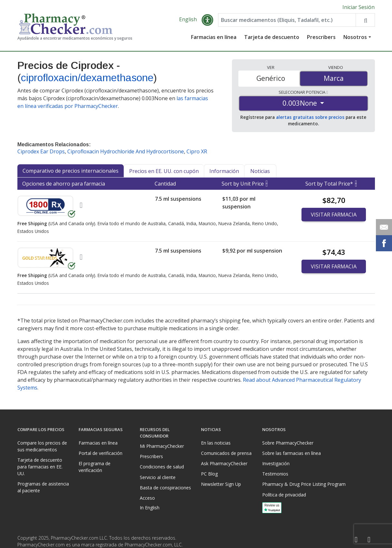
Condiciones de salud (162, 467)
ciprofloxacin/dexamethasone (87, 78)
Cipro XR (197, 151)
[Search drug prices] (365, 20)
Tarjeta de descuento (272, 37)
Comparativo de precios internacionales (71, 171)
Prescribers (321, 37)
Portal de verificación (100, 453)
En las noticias (216, 443)
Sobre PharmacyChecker (288, 443)
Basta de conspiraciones (165, 488)
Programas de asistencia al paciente (43, 487)
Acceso (147, 498)
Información (224, 171)
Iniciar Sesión (359, 7)
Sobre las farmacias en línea (292, 453)
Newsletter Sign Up (221, 484)
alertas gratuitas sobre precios (310, 117)
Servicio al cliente (158, 477)
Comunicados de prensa (226, 453)
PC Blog (209, 474)
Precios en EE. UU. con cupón (164, 171)
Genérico (271, 78)
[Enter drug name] (287, 20)
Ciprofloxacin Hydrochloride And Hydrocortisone (126, 151)
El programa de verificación (95, 467)
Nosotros (355, 37)
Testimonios (275, 474)
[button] (207, 20)
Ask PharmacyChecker (224, 463)
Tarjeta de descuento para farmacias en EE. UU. (40, 467)
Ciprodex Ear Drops (41, 151)
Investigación (276, 463)
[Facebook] (356, 540)
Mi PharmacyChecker (162, 446)
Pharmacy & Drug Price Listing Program (304, 484)
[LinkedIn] (369, 540)
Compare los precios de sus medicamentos (42, 446)
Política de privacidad (284, 495)
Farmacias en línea (214, 37)
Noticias (260, 171)
